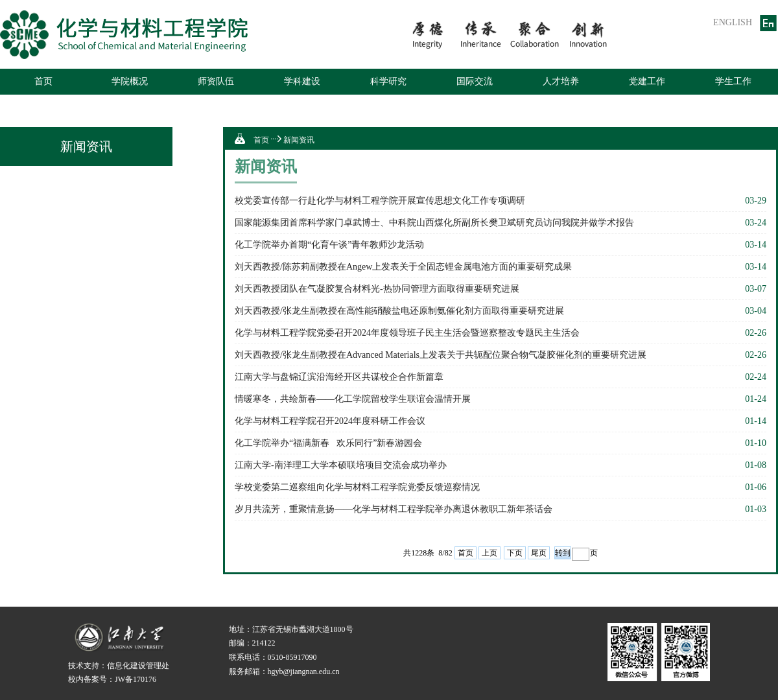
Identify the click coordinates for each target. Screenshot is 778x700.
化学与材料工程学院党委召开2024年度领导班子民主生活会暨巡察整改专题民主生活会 (407, 333)
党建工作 (647, 81)
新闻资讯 (299, 140)
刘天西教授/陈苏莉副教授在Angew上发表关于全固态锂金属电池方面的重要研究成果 (403, 267)
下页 (515, 553)
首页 (43, 81)
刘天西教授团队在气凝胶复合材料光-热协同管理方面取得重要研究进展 (377, 289)
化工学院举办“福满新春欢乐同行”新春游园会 (328, 443)
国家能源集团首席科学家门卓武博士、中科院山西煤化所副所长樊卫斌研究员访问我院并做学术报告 (434, 223)
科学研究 (388, 81)
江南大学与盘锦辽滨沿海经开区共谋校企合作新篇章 (339, 377)
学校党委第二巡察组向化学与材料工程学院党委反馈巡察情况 (357, 487)
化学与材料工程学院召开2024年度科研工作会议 (330, 421)
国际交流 (475, 81)
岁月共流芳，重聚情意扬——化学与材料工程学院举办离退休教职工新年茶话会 (394, 509)
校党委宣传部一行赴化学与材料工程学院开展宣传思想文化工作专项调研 (380, 201)
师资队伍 (216, 81)
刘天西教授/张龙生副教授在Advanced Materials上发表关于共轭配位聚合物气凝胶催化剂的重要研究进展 (441, 355)
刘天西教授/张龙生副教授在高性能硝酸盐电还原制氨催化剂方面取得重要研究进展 (399, 311)
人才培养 (561, 81)
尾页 (539, 553)
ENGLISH (733, 22)
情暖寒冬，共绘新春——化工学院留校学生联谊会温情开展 (353, 399)
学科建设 (302, 81)
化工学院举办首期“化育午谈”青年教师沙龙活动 (329, 245)
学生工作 (733, 81)
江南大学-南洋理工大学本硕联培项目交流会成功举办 (341, 465)
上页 (489, 553)
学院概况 (130, 81)
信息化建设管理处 (138, 666)
